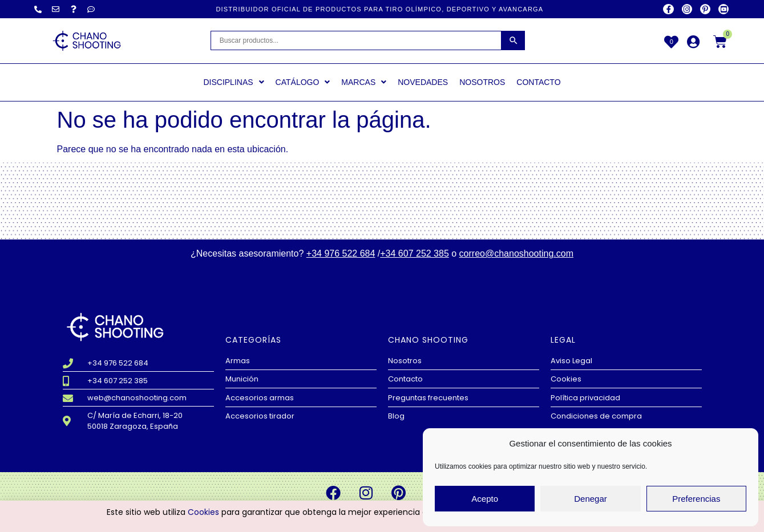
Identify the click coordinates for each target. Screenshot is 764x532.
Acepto (485, 499)
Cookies (203, 514)
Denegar (591, 499)
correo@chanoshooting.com (516, 253)
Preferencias (696, 499)
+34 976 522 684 (341, 253)
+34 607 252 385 (415, 253)
